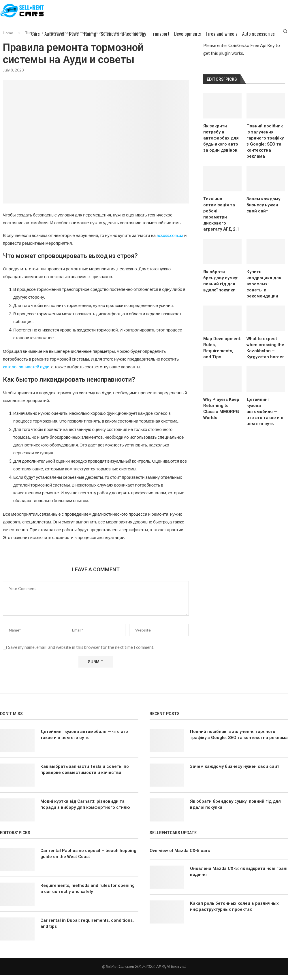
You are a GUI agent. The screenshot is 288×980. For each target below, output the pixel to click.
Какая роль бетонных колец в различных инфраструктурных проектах (234, 912)
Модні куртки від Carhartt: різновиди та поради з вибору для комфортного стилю (85, 809)
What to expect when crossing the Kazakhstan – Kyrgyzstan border (265, 353)
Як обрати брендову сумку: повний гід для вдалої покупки (221, 286)
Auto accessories (258, 39)
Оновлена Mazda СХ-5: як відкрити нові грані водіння (239, 877)
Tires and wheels (222, 39)
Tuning (90, 39)
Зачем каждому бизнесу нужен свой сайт (263, 210)
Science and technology (123, 39)
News (74, 39)
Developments (188, 39)
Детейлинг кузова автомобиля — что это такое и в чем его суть (265, 417)
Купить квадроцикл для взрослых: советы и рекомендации (264, 289)
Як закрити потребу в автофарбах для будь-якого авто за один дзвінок (221, 143)
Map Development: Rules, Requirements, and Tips (222, 353)
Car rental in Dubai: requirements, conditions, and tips (87, 929)
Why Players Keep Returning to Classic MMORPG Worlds (221, 414)
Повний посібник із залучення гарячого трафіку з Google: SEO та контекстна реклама (265, 146)
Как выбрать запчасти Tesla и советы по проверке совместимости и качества (85, 774)
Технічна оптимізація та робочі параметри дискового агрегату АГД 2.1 (221, 219)
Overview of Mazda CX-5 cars (180, 856)
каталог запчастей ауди (26, 372)
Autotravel (54, 39)
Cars (35, 39)
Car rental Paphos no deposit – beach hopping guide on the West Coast (88, 859)
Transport (160, 39)
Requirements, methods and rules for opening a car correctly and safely (87, 894)
